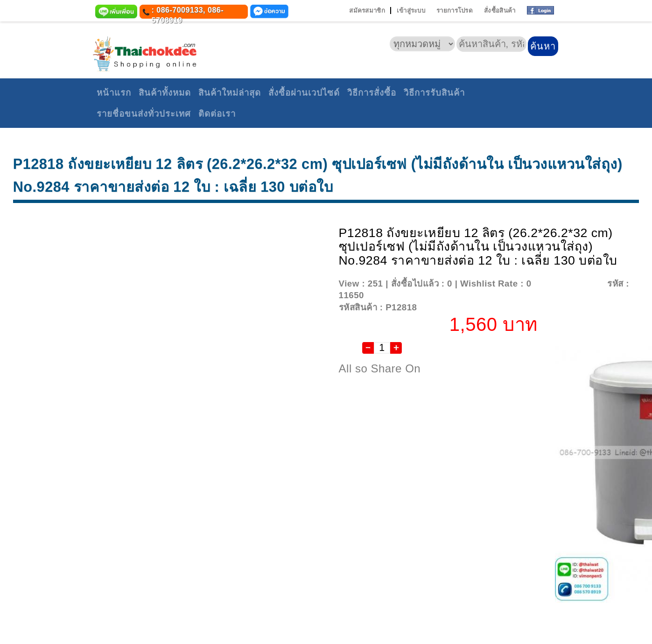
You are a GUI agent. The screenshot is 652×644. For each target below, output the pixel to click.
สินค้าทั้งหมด (165, 93)
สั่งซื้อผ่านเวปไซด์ (304, 93)
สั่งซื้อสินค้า (500, 10)
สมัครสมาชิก (367, 10)
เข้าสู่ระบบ (411, 10)
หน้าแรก (114, 93)
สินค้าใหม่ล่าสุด (230, 93)
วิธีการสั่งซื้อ (372, 93)
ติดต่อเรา (217, 114)
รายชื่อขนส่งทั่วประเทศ (144, 114)
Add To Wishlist (568, 283)
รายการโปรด (455, 10)
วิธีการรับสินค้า (434, 93)
